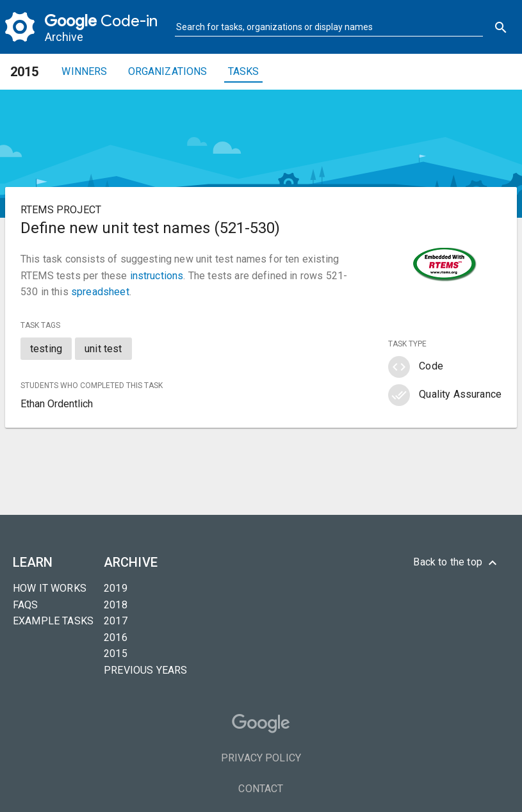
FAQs (26, 605)
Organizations (168, 71)
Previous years (145, 670)
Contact (261, 789)
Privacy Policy (261, 758)
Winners (84, 71)
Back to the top (457, 563)
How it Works (50, 588)
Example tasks (53, 621)
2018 (116, 605)
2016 (116, 637)
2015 (116, 654)
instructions (157, 276)
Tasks (244, 71)
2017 (116, 621)
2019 (116, 588)
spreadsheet (100, 292)
